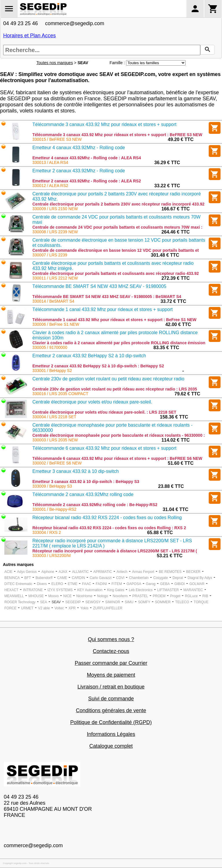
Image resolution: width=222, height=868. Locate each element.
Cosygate (161, 578)
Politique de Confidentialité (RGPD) (111, 722)
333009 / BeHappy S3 (52, 486)
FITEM (117, 584)
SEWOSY (93, 602)
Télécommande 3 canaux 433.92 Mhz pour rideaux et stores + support (104, 124)
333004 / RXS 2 (47, 532)
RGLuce (191, 596)
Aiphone (48, 572)
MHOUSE (36, 596)
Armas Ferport (143, 572)
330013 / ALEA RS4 (50, 162)
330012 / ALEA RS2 (50, 186)
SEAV (56, 602)
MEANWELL (14, 596)
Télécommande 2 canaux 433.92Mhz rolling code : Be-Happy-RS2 (95, 505)
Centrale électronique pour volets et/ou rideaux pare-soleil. (92, 402)
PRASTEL (140, 596)
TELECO (182, 602)
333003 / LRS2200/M (51, 556)
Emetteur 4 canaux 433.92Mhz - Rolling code (79, 148)
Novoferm (120, 596)
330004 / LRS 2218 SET (54, 417)
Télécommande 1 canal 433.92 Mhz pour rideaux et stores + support (102, 309)
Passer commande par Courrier (111, 663)
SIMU (129, 602)
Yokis (84, 608)
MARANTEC (193, 590)
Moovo (53, 596)
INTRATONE (33, 590)
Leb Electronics (141, 590)
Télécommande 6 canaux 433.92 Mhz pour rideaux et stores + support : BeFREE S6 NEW (117, 458)
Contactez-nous (111, 651)
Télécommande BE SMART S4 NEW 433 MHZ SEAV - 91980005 (99, 286)
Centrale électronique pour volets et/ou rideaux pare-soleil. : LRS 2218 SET (104, 412)
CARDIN (78, 578)
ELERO (57, 584)
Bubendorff (44, 578)
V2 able (44, 608)
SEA (44, 602)
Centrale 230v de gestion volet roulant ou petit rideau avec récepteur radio (108, 379)
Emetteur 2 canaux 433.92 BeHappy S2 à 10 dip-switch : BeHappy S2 (98, 366)
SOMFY (144, 602)
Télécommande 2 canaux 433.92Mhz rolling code (83, 494)
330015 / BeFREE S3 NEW (57, 139)
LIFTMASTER (168, 590)
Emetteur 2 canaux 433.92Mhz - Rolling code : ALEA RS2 (87, 181)
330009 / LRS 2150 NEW (55, 209)
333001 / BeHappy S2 (52, 371)
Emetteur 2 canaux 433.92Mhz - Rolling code (79, 171)
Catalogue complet (111, 746)
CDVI (120, 578)
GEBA (165, 584)
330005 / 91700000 (50, 347)
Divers (42, 584)
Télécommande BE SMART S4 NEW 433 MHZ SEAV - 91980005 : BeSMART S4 (107, 297)
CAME (62, 578)
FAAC (87, 584)
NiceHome (84, 596)
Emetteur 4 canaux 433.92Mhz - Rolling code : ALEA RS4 (87, 158)
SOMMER (163, 602)
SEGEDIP (73, 602)
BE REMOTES (170, 572)
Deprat (178, 578)
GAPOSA (134, 584)
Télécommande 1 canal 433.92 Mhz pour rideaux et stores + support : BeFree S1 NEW (114, 320)
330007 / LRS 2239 (50, 255)
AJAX (63, 572)
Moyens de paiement (111, 675)
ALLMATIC (80, 572)
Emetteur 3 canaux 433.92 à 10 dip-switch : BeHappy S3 (86, 482)
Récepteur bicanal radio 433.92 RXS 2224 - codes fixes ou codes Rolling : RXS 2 (109, 528)
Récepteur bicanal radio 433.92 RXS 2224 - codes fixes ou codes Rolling (107, 518)
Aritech (122, 572)
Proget (175, 596)
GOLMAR (197, 584)
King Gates (115, 590)
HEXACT (11, 590)
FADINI (101, 584)
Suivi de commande (111, 699)
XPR (72, 608)
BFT (28, 578)
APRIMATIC (103, 572)
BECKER (193, 572)
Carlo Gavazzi (100, 578)
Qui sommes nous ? (111, 639)
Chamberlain (139, 578)
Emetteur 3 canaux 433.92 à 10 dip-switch (76, 471)
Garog (150, 584)
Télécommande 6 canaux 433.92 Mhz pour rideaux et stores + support (104, 448)
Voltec (59, 608)
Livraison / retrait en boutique (111, 687)
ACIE (8, 572)
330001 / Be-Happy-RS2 (54, 509)
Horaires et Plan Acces (29, 36)
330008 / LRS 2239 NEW (55, 232)
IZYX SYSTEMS (60, 590)
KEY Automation (90, 590)
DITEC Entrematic (18, 584)
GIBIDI (180, 584)
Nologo (103, 596)
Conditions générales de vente (111, 710)
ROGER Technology (20, 602)
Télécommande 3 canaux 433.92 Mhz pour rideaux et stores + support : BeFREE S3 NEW (117, 135)
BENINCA (12, 578)
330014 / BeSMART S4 (53, 301)
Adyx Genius (27, 572)
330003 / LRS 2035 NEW (55, 440)
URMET (27, 608)
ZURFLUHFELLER (108, 608)
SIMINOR (113, 602)
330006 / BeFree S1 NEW (56, 324)
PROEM (159, 596)
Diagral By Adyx (200, 578)
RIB (205, 596)
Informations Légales (111, 734)
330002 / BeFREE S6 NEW (57, 463)
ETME (72, 584)
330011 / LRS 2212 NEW (55, 278)
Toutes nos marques (55, 63)
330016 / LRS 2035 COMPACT (60, 394)
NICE (67, 596)
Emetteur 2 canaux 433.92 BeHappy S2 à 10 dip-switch (89, 356)
